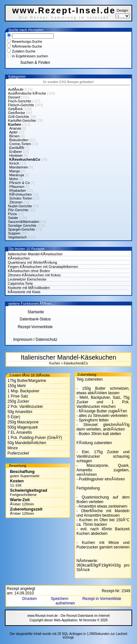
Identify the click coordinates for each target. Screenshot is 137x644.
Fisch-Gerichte (20, 101)
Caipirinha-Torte (20, 283)
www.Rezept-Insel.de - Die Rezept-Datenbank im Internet (68, 616)
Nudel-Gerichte (20, 206)
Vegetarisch (17, 237)
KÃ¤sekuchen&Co (25, 159)
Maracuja (17, 175)
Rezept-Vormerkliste (35, 327)
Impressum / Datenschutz (35, 339)
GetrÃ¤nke (17, 113)
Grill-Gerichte (19, 117)
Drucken (30, 599)
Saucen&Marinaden (24, 222)
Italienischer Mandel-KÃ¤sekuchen (35, 254)
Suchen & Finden (35, 63)
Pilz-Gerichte (18, 210)
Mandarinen (19, 167)
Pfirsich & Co (20, 183)
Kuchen (15, 124)
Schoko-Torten (21, 198)
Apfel (13, 132)
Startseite (35, 312)
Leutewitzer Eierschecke (27, 279)
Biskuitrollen (19, 140)
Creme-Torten (20, 144)
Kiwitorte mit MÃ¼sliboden (29, 288)
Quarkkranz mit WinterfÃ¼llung (32, 262)
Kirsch (14, 163)
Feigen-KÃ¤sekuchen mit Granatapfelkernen (43, 267)
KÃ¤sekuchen (19, 258)
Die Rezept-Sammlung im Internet (64, 17)
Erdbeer (16, 152)
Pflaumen (17, 187)
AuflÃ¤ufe (16, 89)
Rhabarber (18, 190)
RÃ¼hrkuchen (21, 194)
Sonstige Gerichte (22, 225)
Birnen (15, 136)
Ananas (15, 128)
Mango (15, 171)
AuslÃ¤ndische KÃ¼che (27, 93)
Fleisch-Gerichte (21, 105)
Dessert (14, 97)
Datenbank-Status (35, 319)
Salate (13, 218)
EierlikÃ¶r (17, 148)
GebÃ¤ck (15, 109)
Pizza (12, 214)
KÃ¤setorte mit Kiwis (24, 292)
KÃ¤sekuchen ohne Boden (29, 271)
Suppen (14, 233)
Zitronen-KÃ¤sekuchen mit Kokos (34, 275)
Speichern (60, 599)
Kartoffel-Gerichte (22, 121)
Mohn (14, 179)
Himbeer (16, 155)
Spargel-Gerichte (22, 229)
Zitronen (16, 202)
